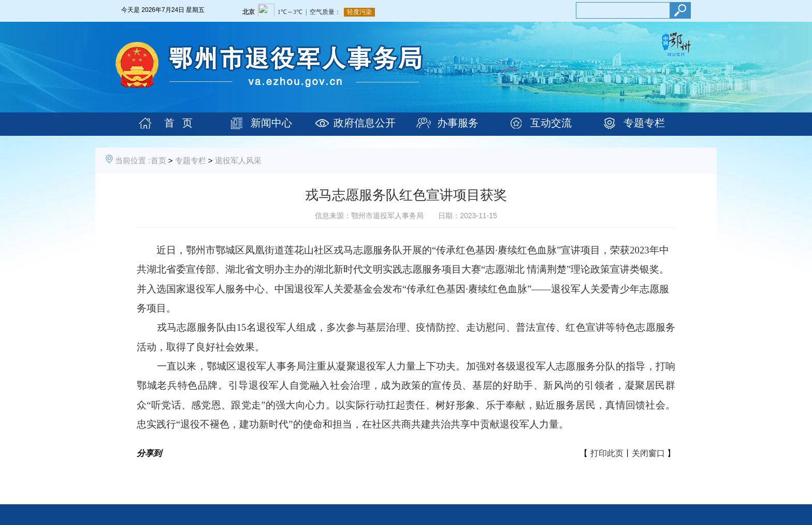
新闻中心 (271, 123)
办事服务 (458, 123)
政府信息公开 (365, 123)
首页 (158, 160)
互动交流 (551, 123)
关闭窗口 (648, 453)
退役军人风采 (238, 160)
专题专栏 (644, 123)
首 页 (178, 123)
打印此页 (607, 453)
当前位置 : (133, 160)
